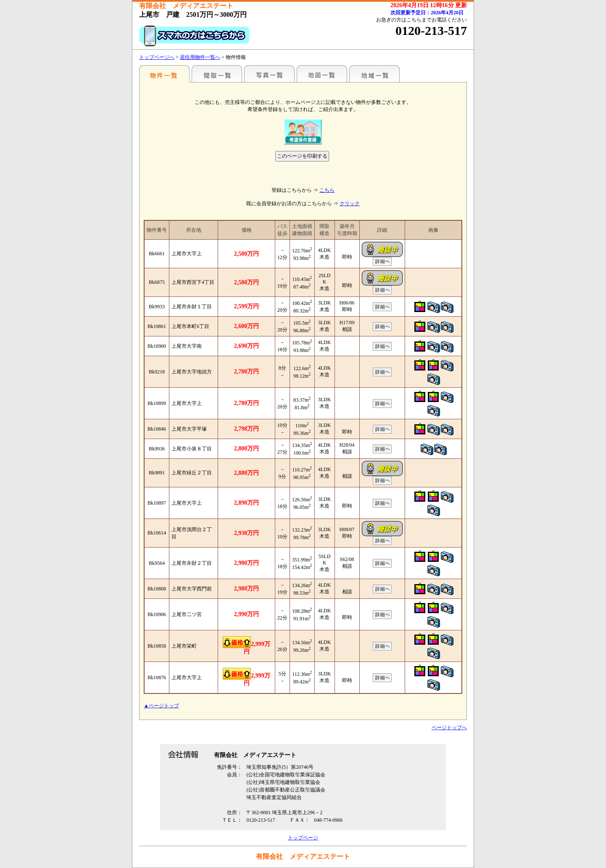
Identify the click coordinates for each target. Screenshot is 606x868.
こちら (327, 190)
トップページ (303, 838)
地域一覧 (374, 74)
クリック (350, 204)
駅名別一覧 (164, 74)
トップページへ (157, 57)
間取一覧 (217, 74)
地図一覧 (322, 74)
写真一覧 (269, 74)
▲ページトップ (161, 706)
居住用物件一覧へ (200, 57)
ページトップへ (449, 728)
